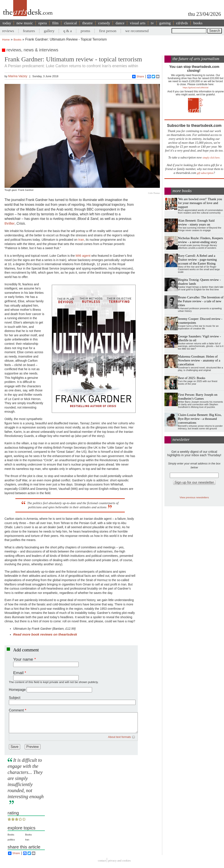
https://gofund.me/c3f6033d (196, 87)
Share (138, 77)
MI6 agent (83, 256)
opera (43, 23)
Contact (102, 861)
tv (152, 23)
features (29, 31)
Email (18, 673)
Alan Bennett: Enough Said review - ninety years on (196, 222)
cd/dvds (182, 23)
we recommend (137, 31)
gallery (49, 31)
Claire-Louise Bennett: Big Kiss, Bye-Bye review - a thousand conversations (200, 419)
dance (120, 23)
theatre (88, 23)
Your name (23, 659)
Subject (15, 698)
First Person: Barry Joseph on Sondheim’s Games (198, 396)
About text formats (120, 737)
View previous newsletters (194, 497)
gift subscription (205, 173)
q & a (67, 31)
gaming (165, 23)
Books (18, 40)
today (7, 23)
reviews (8, 31)
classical (70, 23)
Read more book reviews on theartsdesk (45, 634)
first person (108, 31)
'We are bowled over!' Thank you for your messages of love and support (200, 203)
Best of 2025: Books (192, 378)
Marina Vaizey (18, 76)
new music (25, 23)
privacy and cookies (119, 861)
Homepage (17, 690)
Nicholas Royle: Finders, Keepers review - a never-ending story (200, 240)
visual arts (138, 23)
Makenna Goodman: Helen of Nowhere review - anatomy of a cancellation (199, 360)
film (55, 23)
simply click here (211, 158)
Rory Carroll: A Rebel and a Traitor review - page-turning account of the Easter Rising (197, 259)
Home (6, 40)
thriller (10, 223)
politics (11, 840)
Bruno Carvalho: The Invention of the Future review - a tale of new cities (201, 301)
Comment (16, 710)
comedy (104, 23)
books (198, 23)
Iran (81, 239)
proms (85, 31)
